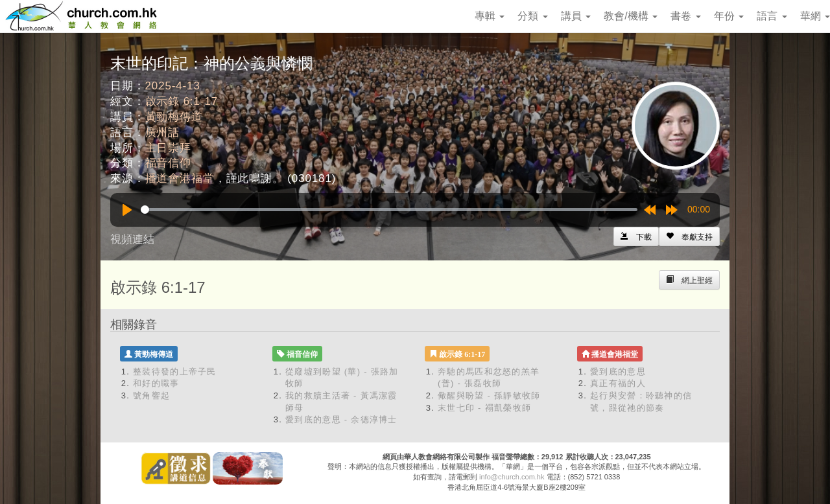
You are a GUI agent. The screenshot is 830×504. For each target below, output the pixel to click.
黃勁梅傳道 (174, 117)
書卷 (685, 16)
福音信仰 (168, 163)
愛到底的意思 (618, 372)
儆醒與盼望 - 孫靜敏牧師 (489, 395)
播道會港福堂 (180, 178)
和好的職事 (156, 383)
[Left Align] (689, 236)
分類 (532, 16)
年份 (729, 16)
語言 (772, 16)
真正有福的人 (618, 383)
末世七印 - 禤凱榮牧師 (484, 408)
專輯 (490, 16)
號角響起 (151, 395)
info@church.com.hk (512, 477)
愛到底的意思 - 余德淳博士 (341, 419)
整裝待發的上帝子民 (175, 372)
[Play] (127, 210)
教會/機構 (631, 16)
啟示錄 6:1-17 (182, 101)
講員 (576, 16)
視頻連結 (132, 239)
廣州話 (163, 132)
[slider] (389, 210)
